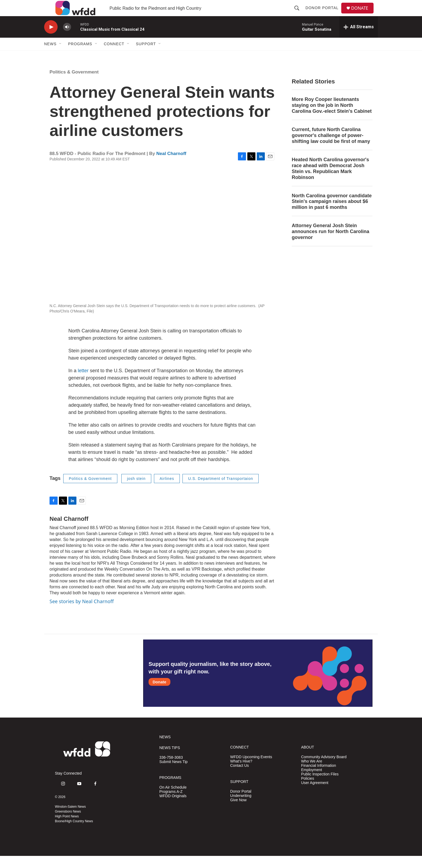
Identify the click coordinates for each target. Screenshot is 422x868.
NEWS (165, 749)
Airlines (167, 491)
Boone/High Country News (74, 833)
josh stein (136, 491)
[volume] (67, 39)
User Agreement (315, 795)
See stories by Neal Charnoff (82, 613)
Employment (312, 782)
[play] (51, 39)
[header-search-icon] (299, 14)
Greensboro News (68, 824)
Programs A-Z (171, 804)
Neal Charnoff (171, 166)
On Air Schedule (173, 800)
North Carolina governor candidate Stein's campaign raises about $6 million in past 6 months (332, 214)
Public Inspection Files (320, 786)
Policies (308, 791)
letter (83, 383)
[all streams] (359, 39)
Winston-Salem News (70, 819)
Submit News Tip (173, 774)
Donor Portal (324, 14)
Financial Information (319, 778)
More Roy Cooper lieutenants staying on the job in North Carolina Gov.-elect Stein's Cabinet (332, 117)
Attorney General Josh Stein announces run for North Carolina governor (330, 244)
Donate (159, 694)
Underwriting (241, 808)
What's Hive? (241, 773)
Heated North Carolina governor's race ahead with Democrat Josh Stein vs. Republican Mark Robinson (330, 181)
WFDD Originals (173, 808)
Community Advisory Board (324, 769)
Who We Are (312, 773)
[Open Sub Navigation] (61, 56)
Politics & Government (74, 84)
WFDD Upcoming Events (251, 769)
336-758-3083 (171, 770)
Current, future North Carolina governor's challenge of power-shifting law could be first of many (331, 147)
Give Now (238, 812)
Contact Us (239, 778)
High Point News (67, 828)
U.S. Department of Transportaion (221, 491)
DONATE (363, 14)
